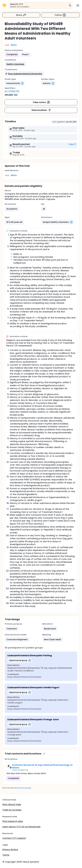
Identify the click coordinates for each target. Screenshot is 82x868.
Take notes (41, 102)
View (72, 144)
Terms (6, 855)
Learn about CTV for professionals (21, 827)
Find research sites (13, 821)
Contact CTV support (14, 838)
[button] (15, 64)
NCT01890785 (12, 91)
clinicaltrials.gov (25, 788)
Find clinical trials (12, 804)
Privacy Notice (10, 850)
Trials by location (12, 810)
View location (41, 110)
